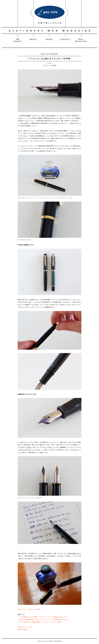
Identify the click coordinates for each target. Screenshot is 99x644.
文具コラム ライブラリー (26, 627)
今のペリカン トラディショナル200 (29, 609)
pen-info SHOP (22, 630)
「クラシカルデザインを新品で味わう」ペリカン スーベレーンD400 (39, 622)
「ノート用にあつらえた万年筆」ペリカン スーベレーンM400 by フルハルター (43, 617)
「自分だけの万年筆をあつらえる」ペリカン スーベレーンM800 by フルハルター (43, 620)
